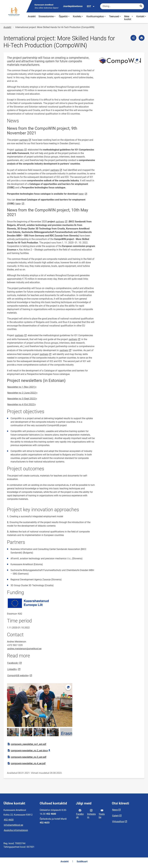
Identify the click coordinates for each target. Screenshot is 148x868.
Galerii (115, 816)
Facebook (80, 814)
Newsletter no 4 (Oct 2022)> (22, 404)
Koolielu (78, 18)
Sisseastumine (47, 18)
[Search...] (141, 6)
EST (91, 6)
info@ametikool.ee (13, 825)
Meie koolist (129, 18)
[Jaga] (133, 38)
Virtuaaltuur (118, 821)
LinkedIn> (14, 669)
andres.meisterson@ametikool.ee (24, 649)
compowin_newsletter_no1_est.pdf (27, 744)
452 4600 (9, 820)
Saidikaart (82, 861)
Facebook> (15, 663)
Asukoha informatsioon (16, 830)
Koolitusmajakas (96, 18)
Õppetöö (64, 18)
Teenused (115, 18)
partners (25, 140)
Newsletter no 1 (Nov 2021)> (22, 387)
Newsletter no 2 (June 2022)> (22, 393)
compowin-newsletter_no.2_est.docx (29, 751)
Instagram (91, 814)
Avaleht (32, 16)
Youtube (102, 814)
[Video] (108, 705)
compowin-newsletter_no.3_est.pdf (27, 757)
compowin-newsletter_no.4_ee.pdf (26, 763)
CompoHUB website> (20, 675)
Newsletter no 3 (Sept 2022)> (22, 399)
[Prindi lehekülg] (142, 38)
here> (83, 194)
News (115, 810)
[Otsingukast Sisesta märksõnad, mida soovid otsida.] (122, 6)
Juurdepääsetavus (73, 6)
